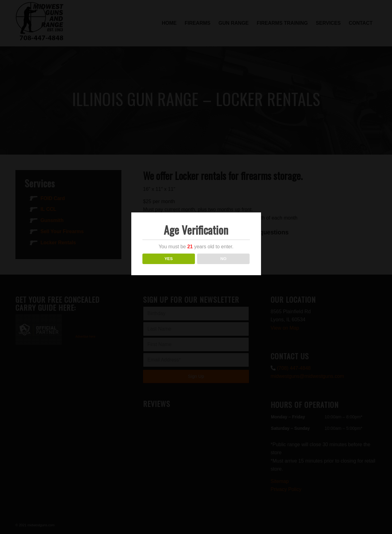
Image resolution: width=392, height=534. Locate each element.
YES (169, 259)
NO (223, 259)
